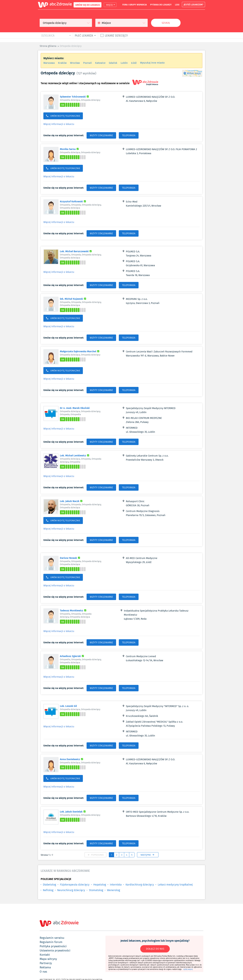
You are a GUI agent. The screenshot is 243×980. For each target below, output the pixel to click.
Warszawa (49, 63)
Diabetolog (49, 885)
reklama (45, 967)
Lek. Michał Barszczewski (76, 251)
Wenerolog (113, 890)
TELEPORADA (129, 135)
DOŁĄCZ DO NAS (155, 949)
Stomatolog (96, 890)
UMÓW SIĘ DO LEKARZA (87, 5)
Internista (116, 885)
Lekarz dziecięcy (116, 35)
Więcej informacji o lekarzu (59, 124)
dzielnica (48, 35)
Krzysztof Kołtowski (73, 201)
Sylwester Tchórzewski (75, 97)
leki (177, 5)
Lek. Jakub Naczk (72, 501)
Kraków (62, 63)
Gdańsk (113, 63)
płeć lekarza (84, 35)
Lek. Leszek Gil (68, 706)
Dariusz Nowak (70, 558)
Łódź (134, 63)
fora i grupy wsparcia (135, 5)
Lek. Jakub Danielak (73, 811)
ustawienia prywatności (55, 950)
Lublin (124, 63)
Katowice (100, 63)
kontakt (45, 955)
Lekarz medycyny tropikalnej (175, 885)
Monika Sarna (70, 149)
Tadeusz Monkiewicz (74, 610)
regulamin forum (51, 942)
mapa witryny (48, 959)
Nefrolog (48, 890)
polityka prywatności (53, 946)
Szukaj (166, 23)
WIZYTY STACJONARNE (101, 135)
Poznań (87, 63)
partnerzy (46, 963)
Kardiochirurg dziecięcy (140, 885)
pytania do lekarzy (161, 5)
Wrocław (75, 63)
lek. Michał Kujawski (73, 299)
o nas (43, 972)
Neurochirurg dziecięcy (71, 890)
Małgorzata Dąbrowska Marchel (80, 351)
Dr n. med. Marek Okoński (75, 408)
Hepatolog (100, 885)
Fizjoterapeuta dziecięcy (75, 885)
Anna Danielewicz (72, 759)
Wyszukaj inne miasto (152, 63)
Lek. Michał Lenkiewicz (75, 455)
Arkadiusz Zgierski (72, 656)
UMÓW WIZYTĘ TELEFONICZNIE (63, 116)
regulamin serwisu (52, 938)
